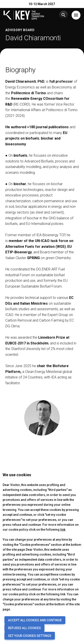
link (63, 530)
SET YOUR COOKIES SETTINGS (30, 636)
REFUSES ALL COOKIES (24, 628)
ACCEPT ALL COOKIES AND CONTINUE (35, 620)
